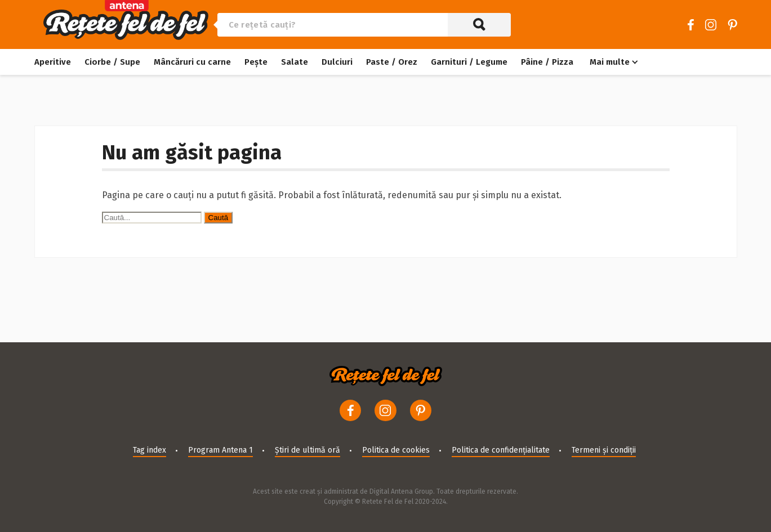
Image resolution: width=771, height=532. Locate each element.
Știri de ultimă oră (307, 450)
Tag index (150, 450)
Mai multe (610, 62)
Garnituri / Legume (469, 62)
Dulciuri (337, 62)
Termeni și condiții (604, 450)
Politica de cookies (396, 450)
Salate (295, 62)
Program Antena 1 (220, 450)
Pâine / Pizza (547, 62)
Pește (256, 62)
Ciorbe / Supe (112, 62)
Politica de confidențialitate (501, 450)
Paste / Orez (392, 62)
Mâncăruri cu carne (192, 62)
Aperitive (53, 62)
